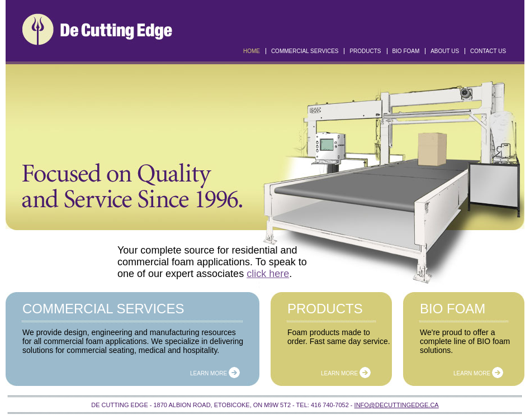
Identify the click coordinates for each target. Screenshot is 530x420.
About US (445, 51)
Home (252, 51)
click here (268, 274)
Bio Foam (406, 51)
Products (365, 51)
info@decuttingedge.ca (397, 405)
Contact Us (488, 51)
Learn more (215, 373)
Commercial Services (305, 51)
